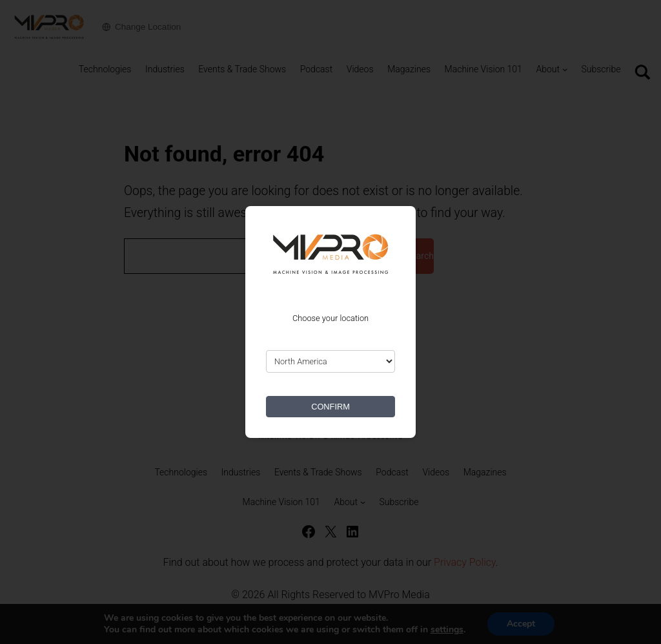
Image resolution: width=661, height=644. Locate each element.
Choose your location (330, 318)
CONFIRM (330, 407)
